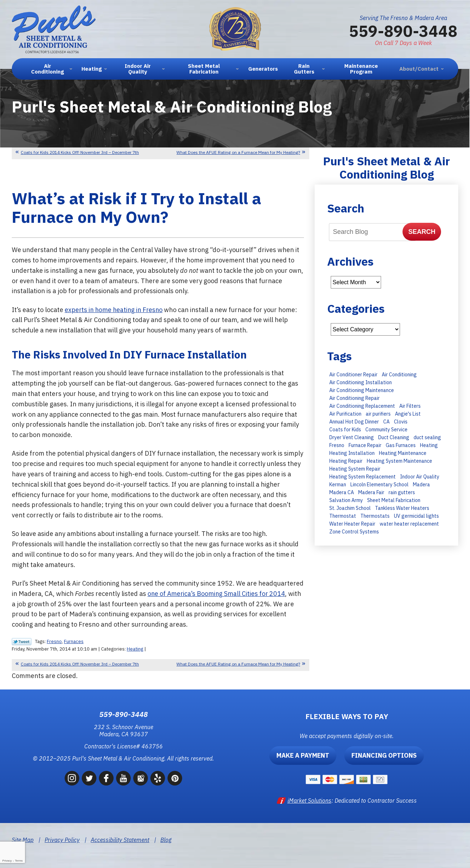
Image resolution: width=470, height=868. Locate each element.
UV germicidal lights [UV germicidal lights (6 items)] (416, 516)
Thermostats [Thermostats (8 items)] (375, 516)
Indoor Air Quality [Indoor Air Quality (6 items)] (420, 477)
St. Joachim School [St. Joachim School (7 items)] (350, 508)
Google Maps (141, 778)
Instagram (72, 778)
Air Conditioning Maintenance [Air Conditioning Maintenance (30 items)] (362, 390)
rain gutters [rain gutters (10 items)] (402, 492)
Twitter (89, 778)
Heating (135, 649)
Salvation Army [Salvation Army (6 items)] (346, 500)
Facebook (106, 778)
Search (422, 232)
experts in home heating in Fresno (115, 310)
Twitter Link (22, 642)
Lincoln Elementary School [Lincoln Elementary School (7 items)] (379, 485)
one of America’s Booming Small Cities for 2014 (217, 594)
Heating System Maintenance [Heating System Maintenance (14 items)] (399, 461)
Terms (19, 861)
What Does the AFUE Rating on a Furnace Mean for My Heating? (238, 152)
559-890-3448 (403, 31)
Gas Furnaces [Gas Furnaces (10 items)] (401, 445)
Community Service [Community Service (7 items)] (386, 430)
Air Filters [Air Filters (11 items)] (410, 406)
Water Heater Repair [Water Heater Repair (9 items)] (352, 524)
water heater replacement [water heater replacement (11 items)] (409, 524)
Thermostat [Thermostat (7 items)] (343, 516)
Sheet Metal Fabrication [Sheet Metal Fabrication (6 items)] (394, 500)
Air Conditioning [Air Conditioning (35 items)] (399, 375)
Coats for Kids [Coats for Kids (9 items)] (345, 430)
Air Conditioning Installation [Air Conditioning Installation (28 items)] (361, 382)
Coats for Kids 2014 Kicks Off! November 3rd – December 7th (80, 152)
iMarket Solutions (309, 801)
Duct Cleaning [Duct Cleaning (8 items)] (394, 437)
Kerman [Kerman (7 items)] (338, 485)
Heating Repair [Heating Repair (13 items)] (346, 461)
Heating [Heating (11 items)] (429, 445)
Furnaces (74, 641)
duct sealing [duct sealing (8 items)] (427, 437)
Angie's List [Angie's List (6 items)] (408, 414)
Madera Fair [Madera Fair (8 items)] (371, 492)
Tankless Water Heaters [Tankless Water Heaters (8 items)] (402, 508)
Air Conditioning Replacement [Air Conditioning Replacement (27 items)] (362, 406)
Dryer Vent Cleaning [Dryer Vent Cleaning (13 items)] (352, 437)
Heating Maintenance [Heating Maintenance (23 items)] (403, 453)
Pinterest (175, 778)
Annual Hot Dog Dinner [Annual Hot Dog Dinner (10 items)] (354, 422)
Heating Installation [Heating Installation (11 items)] (352, 453)
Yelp (158, 778)
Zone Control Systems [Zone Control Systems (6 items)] (354, 532)
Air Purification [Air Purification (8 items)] (345, 414)
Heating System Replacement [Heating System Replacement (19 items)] (362, 477)
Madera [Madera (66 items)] (421, 485)
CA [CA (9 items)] (386, 422)
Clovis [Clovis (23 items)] (401, 422)
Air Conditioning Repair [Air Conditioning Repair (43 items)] (354, 398)
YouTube (123, 778)
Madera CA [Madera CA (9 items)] (342, 492)
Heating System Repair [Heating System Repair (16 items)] (355, 469)
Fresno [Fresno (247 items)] (337, 445)
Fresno (54, 641)
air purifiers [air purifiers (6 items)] (378, 414)
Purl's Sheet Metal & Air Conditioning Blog (387, 168)
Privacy (7, 861)
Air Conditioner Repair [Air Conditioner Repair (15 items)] (353, 375)
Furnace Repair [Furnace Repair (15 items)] (365, 445)
